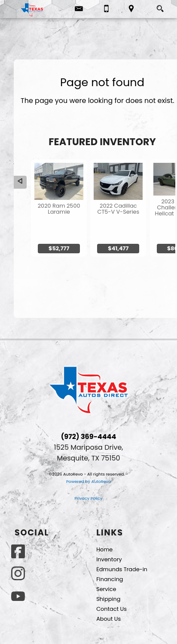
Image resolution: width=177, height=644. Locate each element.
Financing (110, 579)
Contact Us (111, 609)
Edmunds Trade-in (122, 569)
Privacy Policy (89, 498)
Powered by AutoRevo (88, 481)
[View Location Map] (131, 9)
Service (106, 589)
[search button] (160, 6)
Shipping (108, 599)
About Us (108, 619)
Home (104, 549)
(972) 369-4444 (89, 437)
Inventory (109, 559)
